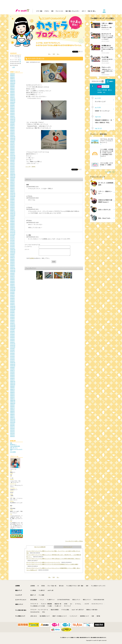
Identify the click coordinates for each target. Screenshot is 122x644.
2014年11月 (13, 289)
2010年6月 (12, 372)
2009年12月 (13, 381)
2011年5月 (12, 355)
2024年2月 (12, 115)
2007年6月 (12, 429)
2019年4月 (12, 206)
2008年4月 (12, 413)
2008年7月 (12, 408)
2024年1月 (12, 116)
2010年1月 (12, 380)
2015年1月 (12, 286)
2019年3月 (12, 207)
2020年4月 (12, 187)
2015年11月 (13, 270)
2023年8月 (12, 124)
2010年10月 (13, 366)
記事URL (33, 167)
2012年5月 (12, 336)
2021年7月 (12, 163)
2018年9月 (12, 217)
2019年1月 (12, 210)
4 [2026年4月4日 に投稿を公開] (20, 58)
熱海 (11, 443)
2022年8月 (12, 143)
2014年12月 (13, 287)
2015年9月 (12, 273)
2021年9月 (12, 160)
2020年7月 (12, 182)
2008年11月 (13, 402)
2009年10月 (13, 385)
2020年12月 (13, 174)
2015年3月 (12, 283)
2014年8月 (12, 294)
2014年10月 (13, 290)
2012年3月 (12, 339)
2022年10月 (13, 140)
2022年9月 (12, 141)
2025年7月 (12, 88)
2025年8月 (12, 86)
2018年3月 (12, 226)
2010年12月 (13, 363)
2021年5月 (12, 166)
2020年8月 (12, 181)
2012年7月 (12, 333)
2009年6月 (12, 391)
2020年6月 (12, 184)
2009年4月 (12, 394)
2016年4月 (12, 262)
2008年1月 (12, 418)
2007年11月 (13, 421)
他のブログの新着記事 (40, 547)
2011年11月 (13, 345)
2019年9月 (12, 198)
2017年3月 (12, 245)
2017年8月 (12, 237)
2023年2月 (12, 134)
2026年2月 (12, 77)
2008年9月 (12, 405)
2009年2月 (12, 397)
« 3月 (13, 67)
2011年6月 (12, 353)
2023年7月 (12, 126)
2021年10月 (13, 159)
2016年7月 (12, 257)
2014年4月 (12, 300)
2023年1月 (12, 135)
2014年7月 (12, 295)
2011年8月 (12, 350)
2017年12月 (13, 231)
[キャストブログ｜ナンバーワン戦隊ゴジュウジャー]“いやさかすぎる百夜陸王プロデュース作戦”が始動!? (52, 564)
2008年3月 (12, 414)
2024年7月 (12, 107)
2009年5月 (12, 392)
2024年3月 (12, 113)
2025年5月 (12, 91)
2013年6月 (12, 315)
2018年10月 (13, 215)
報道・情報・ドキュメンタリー (73, 11)
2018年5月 (12, 223)
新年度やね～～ (13, 445)
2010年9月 (12, 367)
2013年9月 (12, 311)
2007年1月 (12, 436)
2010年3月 (12, 377)
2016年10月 (13, 253)
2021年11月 (13, 157)
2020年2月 (12, 190)
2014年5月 (12, 298)
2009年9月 (12, 386)
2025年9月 (12, 85)
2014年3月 (12, 301)
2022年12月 (13, 137)
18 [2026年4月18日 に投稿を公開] (20, 62)
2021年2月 (12, 171)
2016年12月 (13, 250)
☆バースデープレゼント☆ (36, 59)
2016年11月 (13, 251)
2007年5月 (12, 430)
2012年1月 (12, 342)
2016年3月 (12, 264)
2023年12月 (13, 118)
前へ (49, 54)
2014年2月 (12, 303)
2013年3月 (12, 320)
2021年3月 (12, 170)
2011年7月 (12, 352)
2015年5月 (12, 279)
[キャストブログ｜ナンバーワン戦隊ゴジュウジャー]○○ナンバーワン (43, 562)
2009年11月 (13, 383)
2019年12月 (13, 193)
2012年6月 (12, 334)
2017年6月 (12, 240)
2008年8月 (12, 407)
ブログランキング (68, 547)
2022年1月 (12, 154)
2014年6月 (12, 297)
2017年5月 (12, 242)
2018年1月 (12, 229)
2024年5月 (12, 110)
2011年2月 (12, 359)
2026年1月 (12, 79)
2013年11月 (13, 308)
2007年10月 (13, 422)
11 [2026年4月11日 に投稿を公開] (20, 60)
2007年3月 (12, 433)
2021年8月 (12, 162)
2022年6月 (12, 146)
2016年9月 (12, 254)
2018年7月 (12, 220)
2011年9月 (12, 349)
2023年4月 (12, 130)
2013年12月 (13, 306)
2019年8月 (12, 199)
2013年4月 (12, 319)
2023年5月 (12, 129)
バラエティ (47, 11)
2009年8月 (12, 388)
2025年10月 (13, 83)
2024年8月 (12, 105)
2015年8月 (12, 275)
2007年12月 (13, 419)
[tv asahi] (23, 11)
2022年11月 (13, 138)
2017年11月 (13, 232)
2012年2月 (12, 341)
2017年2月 (12, 246)
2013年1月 (12, 323)
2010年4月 (12, 375)
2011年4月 (12, 356)
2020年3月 (12, 188)
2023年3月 (12, 132)
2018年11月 (13, 214)
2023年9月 (12, 123)
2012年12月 (13, 325)
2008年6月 (12, 410)
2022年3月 (12, 151)
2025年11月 (13, 82)
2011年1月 (12, 361)
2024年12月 (13, 99)
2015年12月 (13, 268)
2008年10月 (13, 403)
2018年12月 (13, 212)
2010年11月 (13, 364)
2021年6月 (12, 165)
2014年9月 (12, 292)
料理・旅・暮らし (92, 11)
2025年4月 (12, 93)
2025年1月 (12, 97)
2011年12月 (13, 344)
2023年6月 (12, 127)
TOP (54, 54)
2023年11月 (13, 119)
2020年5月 (12, 185)
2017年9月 (12, 235)
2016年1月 (12, 267)
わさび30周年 (13, 452)
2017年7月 (12, 239)
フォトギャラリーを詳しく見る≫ (74, 541)
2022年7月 (12, 145)
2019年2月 (12, 209)
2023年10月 (13, 121)
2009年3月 (12, 396)
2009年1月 (12, 399)
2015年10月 (13, 272)
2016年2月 (12, 265)
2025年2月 (12, 96)
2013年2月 (12, 322)
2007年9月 (12, 424)
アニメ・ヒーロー (59, 11)
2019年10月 (13, 196)
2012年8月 (12, 331)
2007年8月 (12, 425)
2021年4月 (12, 168)
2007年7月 (12, 427)
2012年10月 (13, 328)
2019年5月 (12, 204)
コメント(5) (28, 167)
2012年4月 (12, 337)
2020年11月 (13, 176)
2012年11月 (13, 326)
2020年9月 (12, 179)
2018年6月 (12, 221)
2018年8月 (12, 218)
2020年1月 (12, 192)
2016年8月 (12, 256)
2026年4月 (12, 74)
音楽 (52, 11)
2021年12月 (13, 155)
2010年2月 (12, 378)
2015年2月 (12, 284)
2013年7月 (12, 314)
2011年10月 (13, 347)
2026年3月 (12, 75)
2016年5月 (12, 261)
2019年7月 (12, 201)
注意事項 (32, 260)
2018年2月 (12, 228)
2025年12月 (13, 80)
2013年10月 (13, 309)
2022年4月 (12, 149)
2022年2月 (12, 152)
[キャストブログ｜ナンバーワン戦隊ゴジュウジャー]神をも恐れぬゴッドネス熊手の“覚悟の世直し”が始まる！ (54, 559)
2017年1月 (12, 248)
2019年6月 (12, 203)
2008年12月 (13, 400)
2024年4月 (12, 111)
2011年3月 (12, 358)
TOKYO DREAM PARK (15, 446)
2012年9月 (12, 330)
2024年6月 (12, 108)
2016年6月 (12, 259)
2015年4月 (12, 281)
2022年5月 (12, 148)
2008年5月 (12, 411)
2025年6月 (12, 90)
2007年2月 (12, 435)
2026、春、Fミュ (14, 448)
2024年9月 (12, 104)
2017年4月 (12, 243)
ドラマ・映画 (39, 11)
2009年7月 (12, 389)
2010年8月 (12, 369)
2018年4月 (12, 225)
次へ (58, 54)
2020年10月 (13, 177)
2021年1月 (12, 173)
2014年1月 (12, 305)
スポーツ (84, 11)
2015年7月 (12, 276)
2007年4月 (12, 432)
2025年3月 (12, 94)
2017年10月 (13, 234)
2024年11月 (13, 101)
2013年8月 (12, 312)
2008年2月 (12, 416)
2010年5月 (12, 374)
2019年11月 (13, 195)
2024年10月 (13, 102)
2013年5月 (12, 317)
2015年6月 (12, 278)
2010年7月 (12, 370)
